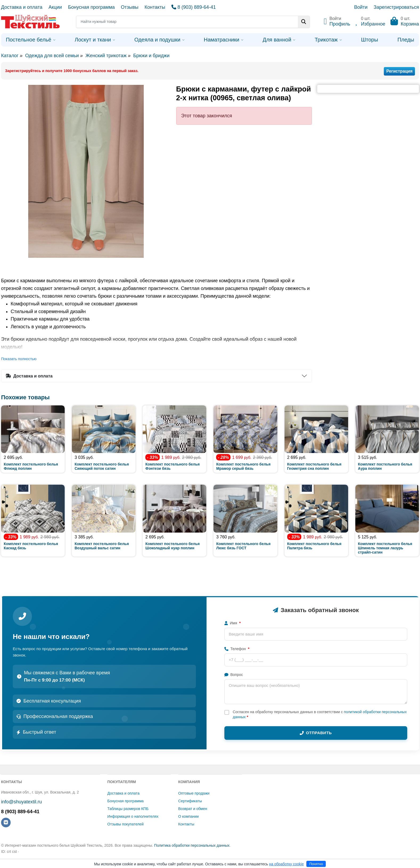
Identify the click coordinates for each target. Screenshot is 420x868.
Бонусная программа (91, 7)
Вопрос (234, 675)
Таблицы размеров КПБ (128, 809)
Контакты (155, 7)
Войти (361, 7)
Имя (233, 623)
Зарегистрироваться (396, 7)
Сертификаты (190, 801)
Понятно (316, 864)
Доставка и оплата (22, 7)
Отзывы (130, 7)
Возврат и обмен (193, 809)
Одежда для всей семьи (52, 56)
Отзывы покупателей (125, 824)
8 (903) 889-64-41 (194, 7)
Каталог (10, 56)
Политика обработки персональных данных (192, 845)
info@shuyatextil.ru (21, 802)
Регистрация (399, 71)
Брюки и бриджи (151, 56)
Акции (55, 7)
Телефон (237, 649)
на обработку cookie (286, 864)
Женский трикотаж (106, 56)
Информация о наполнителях (133, 816)
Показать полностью (19, 359)
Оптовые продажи (194, 793)
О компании (188, 816)
